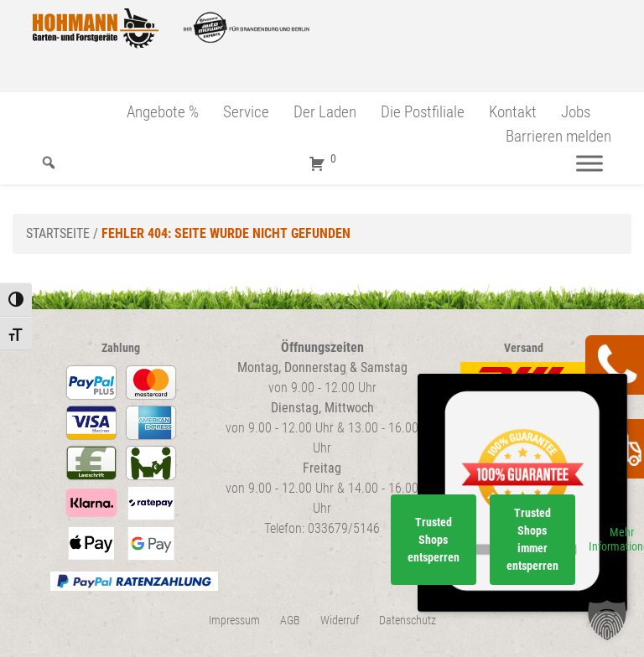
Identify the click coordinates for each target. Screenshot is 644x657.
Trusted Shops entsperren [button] (434, 540)
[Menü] (589, 163)
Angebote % (163, 112)
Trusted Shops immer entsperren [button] (532, 539)
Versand (524, 348)
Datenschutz (408, 621)
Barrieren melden (558, 136)
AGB (290, 621)
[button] (607, 620)
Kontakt (513, 112)
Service (246, 112)
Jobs (576, 112)
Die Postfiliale (423, 112)
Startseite (58, 233)
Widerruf (340, 621)
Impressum (234, 621)
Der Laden (325, 112)
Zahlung (121, 348)
